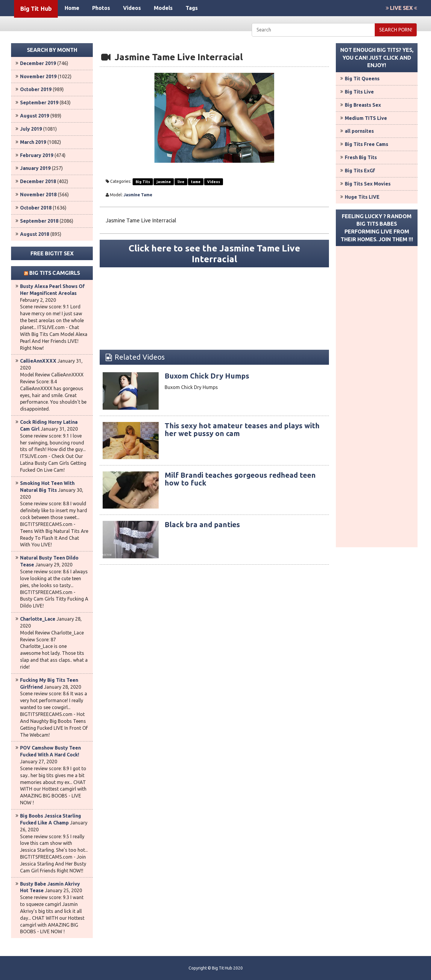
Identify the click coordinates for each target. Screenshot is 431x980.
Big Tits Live (359, 92)
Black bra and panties (202, 525)
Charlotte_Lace (38, 619)
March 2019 (33, 142)
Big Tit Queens (362, 79)
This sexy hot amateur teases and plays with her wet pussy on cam (242, 430)
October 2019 (36, 89)
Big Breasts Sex (363, 105)
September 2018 (39, 221)
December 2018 (38, 181)
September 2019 (39, 102)
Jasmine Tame (138, 195)
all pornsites (359, 131)
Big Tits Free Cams (366, 144)
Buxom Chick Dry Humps (207, 376)
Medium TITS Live (366, 118)
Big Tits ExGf (360, 171)
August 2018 (35, 234)
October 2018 (36, 208)
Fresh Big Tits (361, 157)
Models (163, 8)
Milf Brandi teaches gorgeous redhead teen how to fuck (240, 479)
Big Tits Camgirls (55, 273)
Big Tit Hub (36, 9)
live (181, 182)
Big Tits (143, 182)
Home (72, 8)
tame (196, 182)
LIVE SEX (401, 8)
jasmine (164, 182)
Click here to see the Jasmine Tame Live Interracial (214, 254)
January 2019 (35, 168)
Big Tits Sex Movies (368, 184)
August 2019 (35, 116)
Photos (101, 8)
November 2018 (38, 195)
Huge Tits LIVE (362, 197)
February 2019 (37, 155)
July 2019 (31, 129)
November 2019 (38, 76)
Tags (192, 8)
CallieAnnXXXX (38, 361)
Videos (132, 8)
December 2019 (38, 63)
